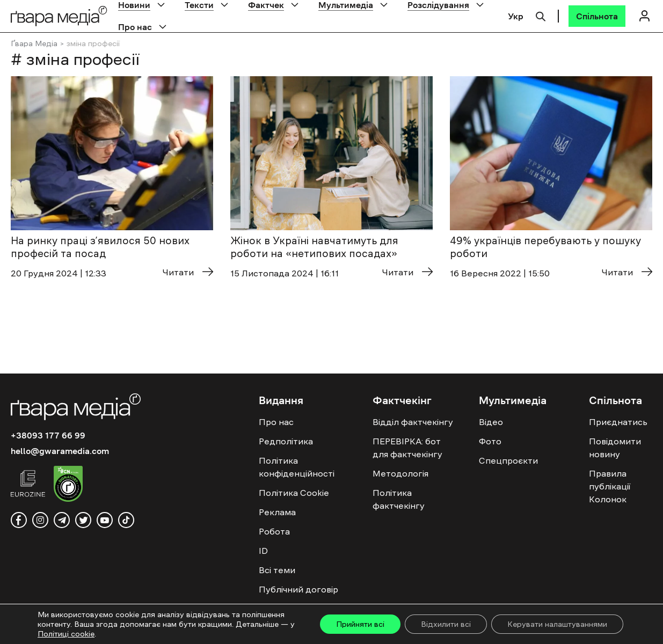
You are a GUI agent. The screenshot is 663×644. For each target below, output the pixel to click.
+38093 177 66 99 (48, 435)
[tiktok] (126, 520)
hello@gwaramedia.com (60, 451)
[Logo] (59, 16)
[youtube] (105, 520)
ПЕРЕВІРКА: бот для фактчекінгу (407, 448)
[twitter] (83, 520)
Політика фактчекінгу (399, 499)
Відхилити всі (446, 624)
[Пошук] (541, 15)
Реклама (277, 512)
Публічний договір (298, 589)
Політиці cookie (66, 634)
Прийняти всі (360, 624)
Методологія (400, 473)
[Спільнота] (597, 16)
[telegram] (62, 520)
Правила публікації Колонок (610, 486)
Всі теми (277, 570)
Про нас (135, 27)
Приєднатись (618, 422)
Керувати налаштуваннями (557, 624)
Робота (274, 531)
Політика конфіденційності (297, 467)
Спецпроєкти (508, 460)
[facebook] (19, 520)
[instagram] (40, 520)
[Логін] (644, 16)
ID (263, 551)
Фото (490, 441)
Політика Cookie (294, 493)
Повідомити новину (615, 448)
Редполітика (286, 441)
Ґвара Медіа (34, 43)
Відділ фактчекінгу (413, 422)
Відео (491, 422)
